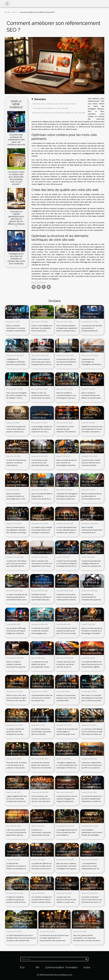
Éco (22, 967)
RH (38, 967)
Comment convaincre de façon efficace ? (41, 821)
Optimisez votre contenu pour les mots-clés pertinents (54, 104)
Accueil (7, 12)
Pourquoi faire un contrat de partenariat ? (67, 888)
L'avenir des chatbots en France (64, 485)
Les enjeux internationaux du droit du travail (17, 451)
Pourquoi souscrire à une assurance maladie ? (17, 384)
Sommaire (40, 99)
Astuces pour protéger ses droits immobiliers (92, 888)
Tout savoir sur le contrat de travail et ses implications (92, 787)
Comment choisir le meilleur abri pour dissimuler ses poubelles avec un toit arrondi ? (16, 178)
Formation (72, 967)
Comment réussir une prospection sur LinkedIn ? (16, 720)
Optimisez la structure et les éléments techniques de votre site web (59, 113)
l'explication (37, 148)
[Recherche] (54, 959)
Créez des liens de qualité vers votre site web (50, 108)
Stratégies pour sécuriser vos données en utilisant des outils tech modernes (16, 259)
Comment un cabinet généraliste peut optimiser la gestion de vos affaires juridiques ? (16, 219)
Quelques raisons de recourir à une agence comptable (67, 854)
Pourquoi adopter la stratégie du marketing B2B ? (42, 787)
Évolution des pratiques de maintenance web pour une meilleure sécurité (16, 140)
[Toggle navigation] (7, 4)
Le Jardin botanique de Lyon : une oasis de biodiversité (20, 926)
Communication (55, 967)
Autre (15, 12)
